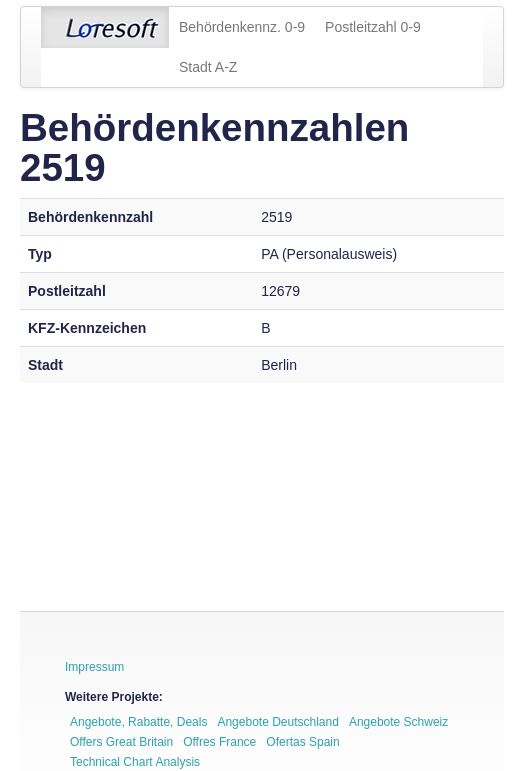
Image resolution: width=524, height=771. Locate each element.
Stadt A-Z (208, 67)
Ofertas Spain (302, 742)
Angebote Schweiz (398, 722)
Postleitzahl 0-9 (373, 27)
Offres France (219, 742)
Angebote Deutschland (277, 722)
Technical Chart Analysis (135, 762)
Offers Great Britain (121, 742)
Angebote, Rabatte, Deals (138, 722)
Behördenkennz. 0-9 (242, 27)
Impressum (94, 667)
